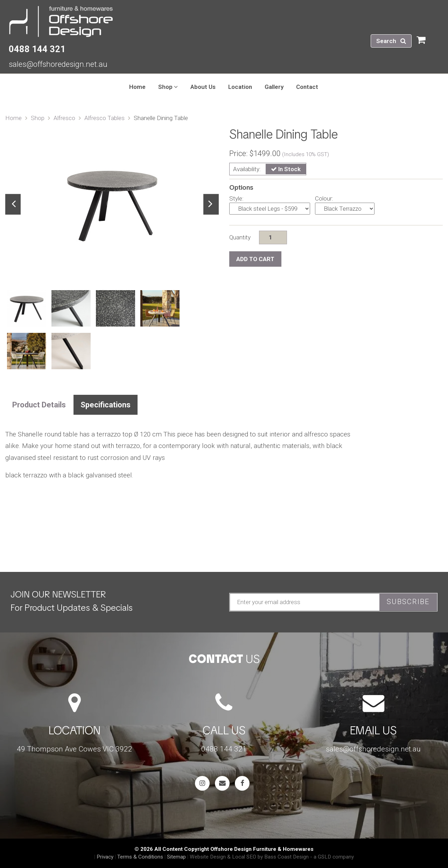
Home (137, 87)
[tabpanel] (112, 204)
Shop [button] (168, 87)
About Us (203, 87)
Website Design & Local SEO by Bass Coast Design (249, 857)
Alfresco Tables (104, 118)
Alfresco (64, 118)
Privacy (105, 857)
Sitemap (176, 857)
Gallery (274, 87)
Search (391, 41)
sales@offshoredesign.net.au (58, 64)
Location (240, 87)
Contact (307, 87)
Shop (38, 118)
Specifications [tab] (106, 405)
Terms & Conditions (140, 857)
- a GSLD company (332, 857)
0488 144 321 (37, 49)
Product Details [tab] (39, 405)
